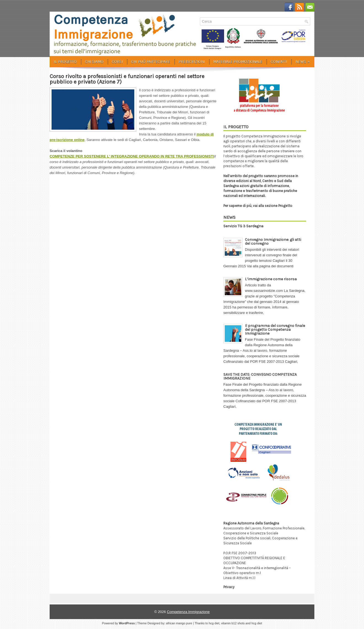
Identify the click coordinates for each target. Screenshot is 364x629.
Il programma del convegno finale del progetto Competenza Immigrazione (275, 330)
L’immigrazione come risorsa (271, 279)
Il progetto (65, 62)
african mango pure (179, 623)
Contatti (279, 62)
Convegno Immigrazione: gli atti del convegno (273, 242)
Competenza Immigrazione (188, 612)
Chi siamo (94, 62)
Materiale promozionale (238, 62)
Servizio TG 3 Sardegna (243, 226)
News (304, 60)
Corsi (117, 62)
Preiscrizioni (192, 62)
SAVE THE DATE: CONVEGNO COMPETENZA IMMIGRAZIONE (260, 376)
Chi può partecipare (151, 62)
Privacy (229, 587)
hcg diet (214, 623)
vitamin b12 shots (233, 623)
